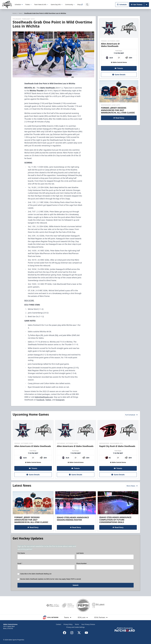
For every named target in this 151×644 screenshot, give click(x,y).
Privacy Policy (68, 624)
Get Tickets (137, 5)
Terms (77, 624)
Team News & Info (41, 4)
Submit (75, 586)
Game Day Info (57, 4)
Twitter (48, 400)
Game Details (119, 75)
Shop (80, 4)
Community (70, 4)
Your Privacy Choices (88, 624)
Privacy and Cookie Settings (75, 627)
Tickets (29, 4)
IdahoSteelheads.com (44, 397)
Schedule (19, 4)
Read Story (119, 118)
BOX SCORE (29, 300)
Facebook (40, 400)
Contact (59, 624)
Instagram (60, 400)
